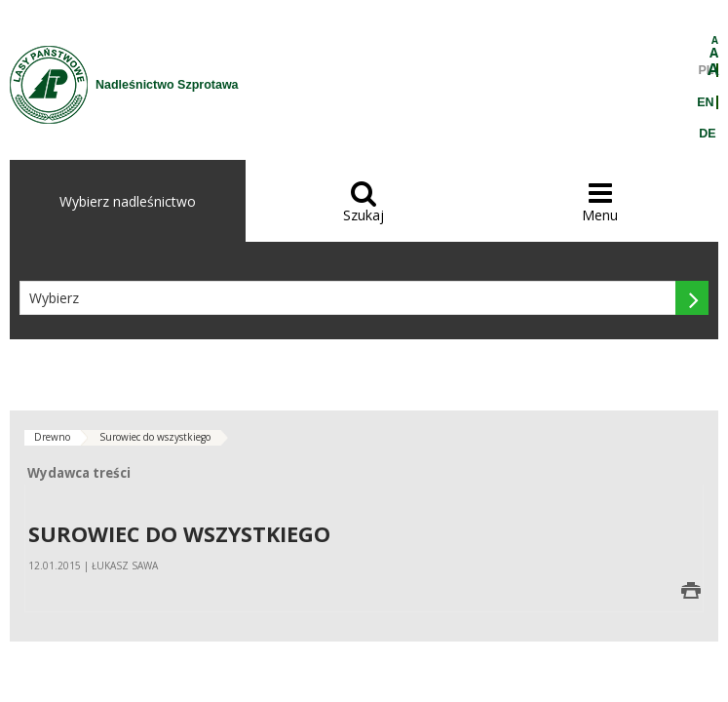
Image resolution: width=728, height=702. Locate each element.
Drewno (52, 437)
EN (705, 102)
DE (707, 134)
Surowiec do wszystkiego (155, 437)
